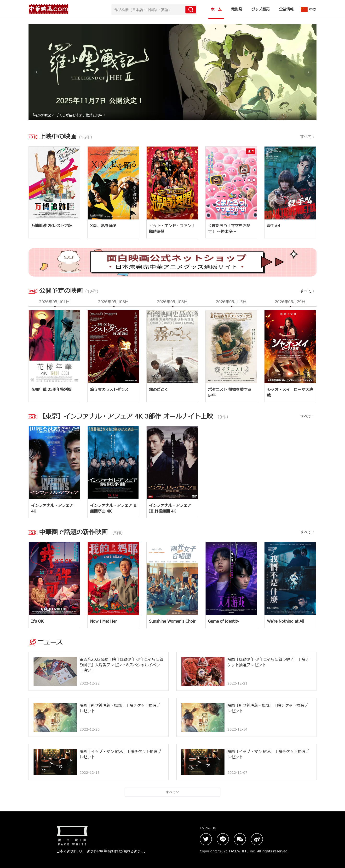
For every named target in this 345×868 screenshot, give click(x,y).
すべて (308, 137)
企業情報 (286, 9)
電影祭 (237, 9)
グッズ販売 (261, 9)
